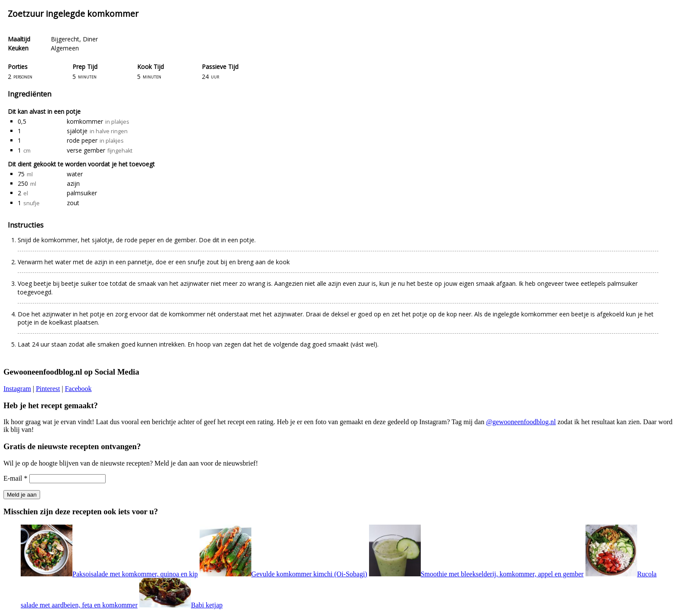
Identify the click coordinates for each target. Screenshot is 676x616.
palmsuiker (82, 193)
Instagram (17, 389)
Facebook (78, 389)
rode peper (82, 140)
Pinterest (48, 389)
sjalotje (77, 131)
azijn (73, 183)
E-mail (16, 478)
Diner (90, 39)
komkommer (85, 121)
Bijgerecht (65, 39)
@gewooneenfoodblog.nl (521, 422)
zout (73, 203)
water (75, 174)
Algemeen (65, 48)
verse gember (86, 150)
